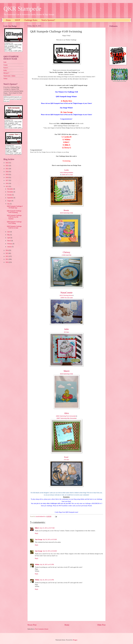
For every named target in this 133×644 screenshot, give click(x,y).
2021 (7, 172)
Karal (66, 457)
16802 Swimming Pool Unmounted (66, 416)
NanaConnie (66, 293)
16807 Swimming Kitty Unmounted (66, 418)
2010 (7, 266)
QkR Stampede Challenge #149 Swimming (14, 215)
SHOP (17, 20)
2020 (7, 175)
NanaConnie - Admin (9, 78)
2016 (7, 187)
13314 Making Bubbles (66, 173)
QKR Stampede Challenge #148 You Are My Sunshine (14, 221)
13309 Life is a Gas (67, 175)
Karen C (6, 69)
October (10, 198)
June (9, 235)
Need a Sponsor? (48, 20)
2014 (7, 254)
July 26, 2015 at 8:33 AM (50, 540)
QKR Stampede (22, 9)
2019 (7, 178)
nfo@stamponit (66, 123)
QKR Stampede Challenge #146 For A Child (14, 231)
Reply (37, 533)
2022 (7, 169)
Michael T (6, 75)
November (10, 195)
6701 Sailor (67, 460)
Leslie (66, 170)
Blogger (75, 640)
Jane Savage (38, 540)
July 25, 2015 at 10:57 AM (47, 528)
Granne (6, 67)
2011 (7, 263)
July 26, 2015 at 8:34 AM (50, 551)
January (10, 250)
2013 (7, 257)
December (10, 193)
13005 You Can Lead (66, 298)
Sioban (5, 80)
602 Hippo (66, 332)
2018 (7, 181)
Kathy (5, 72)
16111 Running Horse (66, 295)
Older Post (101, 625)
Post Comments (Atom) (42, 629)
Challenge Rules (31, 20)
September (10, 201)
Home (8, 20)
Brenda (66, 210)
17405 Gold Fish (66, 255)
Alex (67, 413)
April (9, 241)
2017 (7, 184)
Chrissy (66, 252)
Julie (66, 329)
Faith (5, 64)
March (9, 244)
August (9, 204)
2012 (7, 260)
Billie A (37, 528)
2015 (7, 190)
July (9, 207)
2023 (7, 166)
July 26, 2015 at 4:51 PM (47, 565)
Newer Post (32, 625)
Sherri (67, 371)
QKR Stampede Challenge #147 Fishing (14, 226)
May (9, 238)
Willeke (37, 565)
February (10, 247)
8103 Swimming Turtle (67, 213)
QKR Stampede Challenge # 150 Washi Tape (15, 211)
